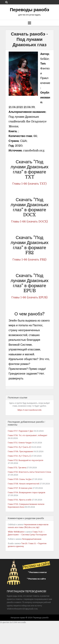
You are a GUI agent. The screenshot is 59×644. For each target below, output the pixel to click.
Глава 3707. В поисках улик (20, 488)
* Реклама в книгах (37, 572)
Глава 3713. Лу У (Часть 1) (19, 456)
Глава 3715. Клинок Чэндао (20, 443)
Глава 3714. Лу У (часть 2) (19, 447)
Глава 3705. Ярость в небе (20, 500)
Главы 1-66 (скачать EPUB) (29, 297)
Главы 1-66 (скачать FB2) (29, 260)
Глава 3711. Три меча (17, 468)
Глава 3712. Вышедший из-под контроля (26, 460)
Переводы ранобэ (30, 10)
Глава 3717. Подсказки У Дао (21, 431)
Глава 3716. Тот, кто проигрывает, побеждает (28, 435)
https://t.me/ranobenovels (30, 410)
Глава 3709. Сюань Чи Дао (20, 479)
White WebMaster (16, 532)
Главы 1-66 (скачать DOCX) (29, 222)
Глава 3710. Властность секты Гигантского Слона (29, 472)
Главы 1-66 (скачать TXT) (29, 184)
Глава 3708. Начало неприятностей (24, 484)
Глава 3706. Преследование (20, 452)
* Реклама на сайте (36, 579)
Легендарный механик (32, 539)
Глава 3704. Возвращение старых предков (27, 493)
